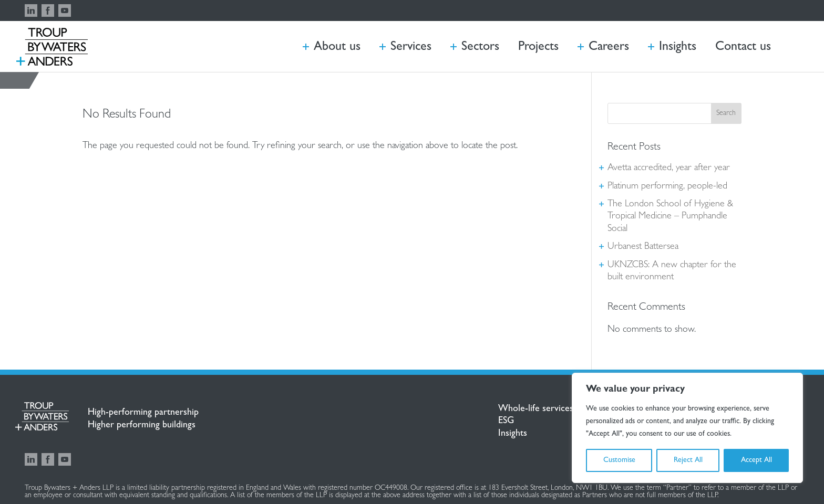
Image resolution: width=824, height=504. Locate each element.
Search (726, 113)
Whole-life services (536, 409)
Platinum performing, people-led (667, 187)
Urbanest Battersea (643, 247)
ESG (506, 422)
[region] (687, 428)
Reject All (688, 460)
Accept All (756, 460)
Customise (619, 460)
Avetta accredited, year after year (669, 169)
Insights (513, 434)
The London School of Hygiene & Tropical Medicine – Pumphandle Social (670, 217)
